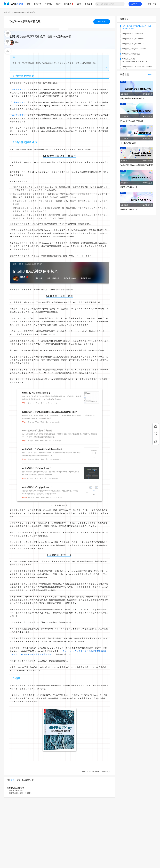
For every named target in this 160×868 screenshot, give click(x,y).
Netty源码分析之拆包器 (131, 54)
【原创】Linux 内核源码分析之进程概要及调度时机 (83, 651)
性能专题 (7, 12)
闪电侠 (18, 42)
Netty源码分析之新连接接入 (133, 34)
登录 (13, 780)
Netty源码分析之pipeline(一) (133, 39)
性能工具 (89, 4)
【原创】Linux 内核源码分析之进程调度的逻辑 (31, 654)
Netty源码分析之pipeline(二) (133, 44)
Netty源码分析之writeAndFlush (134, 49)
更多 (151, 74)
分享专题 (102, 22)
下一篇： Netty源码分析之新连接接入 (96, 772)
